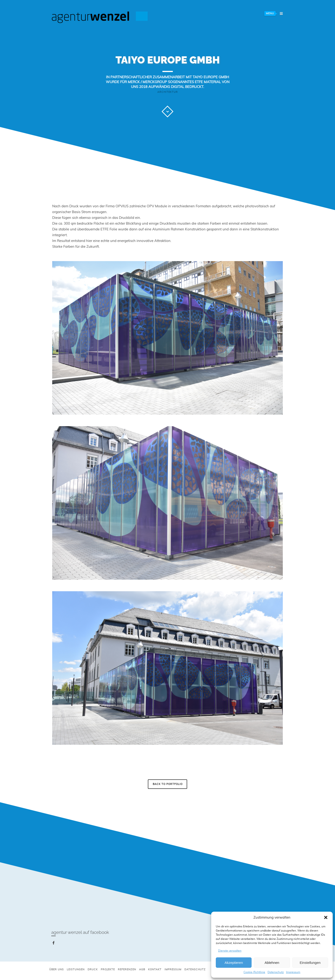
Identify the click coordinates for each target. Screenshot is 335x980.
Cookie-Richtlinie (254, 972)
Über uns (56, 969)
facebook (54, 944)
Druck (93, 969)
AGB (142, 969)
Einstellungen (310, 963)
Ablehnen (272, 963)
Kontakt (155, 969)
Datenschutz (276, 972)
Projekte (108, 969)
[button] (326, 917)
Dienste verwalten (230, 951)
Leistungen (76, 969)
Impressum (293, 972)
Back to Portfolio (168, 784)
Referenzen (127, 969)
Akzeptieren (234, 963)
